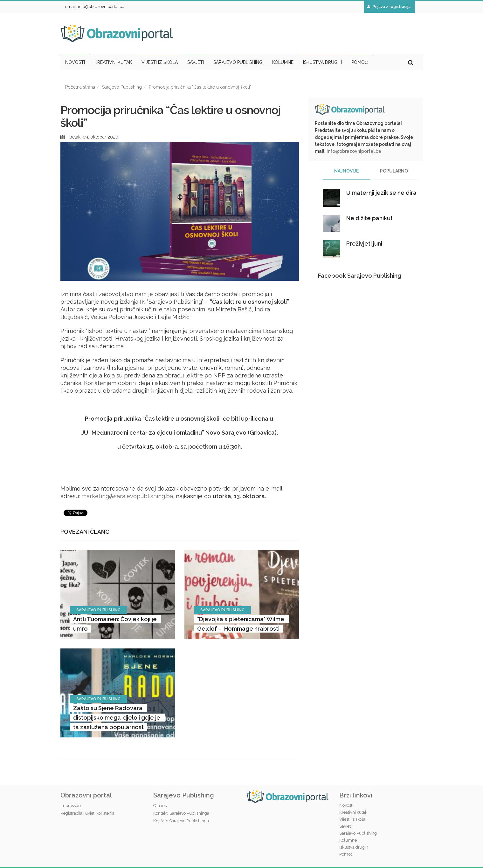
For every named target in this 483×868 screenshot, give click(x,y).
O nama (161, 806)
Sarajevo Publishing (122, 87)
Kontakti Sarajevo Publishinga (181, 813)
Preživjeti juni (364, 244)
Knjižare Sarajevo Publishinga (181, 821)
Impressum (71, 806)
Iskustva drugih (354, 847)
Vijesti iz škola (352, 819)
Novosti (346, 805)
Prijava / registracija (389, 7)
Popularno (394, 171)
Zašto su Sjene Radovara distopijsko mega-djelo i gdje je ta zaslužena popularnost (117, 718)
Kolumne (348, 840)
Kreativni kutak (353, 812)
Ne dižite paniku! (369, 218)
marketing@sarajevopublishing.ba (127, 496)
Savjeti (345, 826)
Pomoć (346, 854)
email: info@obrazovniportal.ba (95, 7)
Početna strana (80, 87)
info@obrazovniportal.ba (354, 151)
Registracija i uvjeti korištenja (87, 813)
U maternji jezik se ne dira (381, 193)
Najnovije (346, 171)
